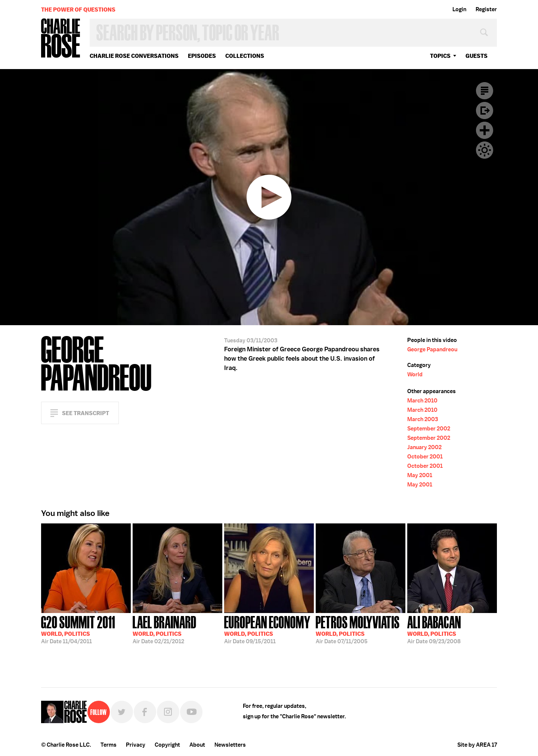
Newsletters (230, 745)
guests (477, 56)
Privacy (136, 745)
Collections (245, 56)
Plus (485, 130)
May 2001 (420, 475)
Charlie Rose (61, 39)
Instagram (168, 712)
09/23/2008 (434, 629)
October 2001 (425, 457)
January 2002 (424, 447)
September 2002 (429, 429)
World (415, 374)
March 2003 (423, 419)
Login (459, 9)
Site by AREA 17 (477, 745)
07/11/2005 (358, 629)
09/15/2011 (267, 629)
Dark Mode (485, 150)
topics (440, 56)
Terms (109, 745)
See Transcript (86, 413)
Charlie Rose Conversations (134, 56)
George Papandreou (432, 349)
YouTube (191, 712)
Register (486, 9)
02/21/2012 (165, 629)
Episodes (202, 56)
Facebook (145, 712)
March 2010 (422, 401)
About (197, 745)
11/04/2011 (78, 629)
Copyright (167, 745)
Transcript (485, 91)
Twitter (122, 712)
